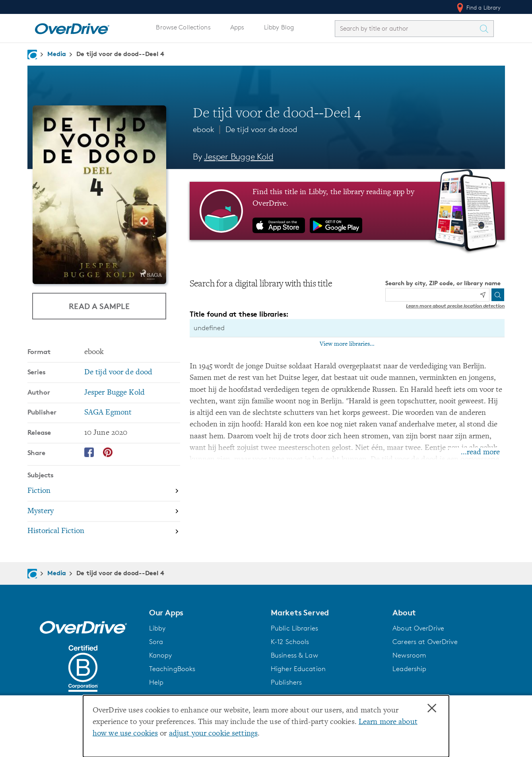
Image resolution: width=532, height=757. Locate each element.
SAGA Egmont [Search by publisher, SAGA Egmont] (108, 413)
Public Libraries (294, 628)
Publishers (286, 682)
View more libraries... (347, 344)
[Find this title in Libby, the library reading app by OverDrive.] (347, 211)
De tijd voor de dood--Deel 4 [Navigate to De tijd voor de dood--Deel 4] (120, 54)
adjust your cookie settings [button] (213, 734)
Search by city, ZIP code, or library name (443, 283)
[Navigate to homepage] (32, 54)
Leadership (409, 669)
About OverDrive (418, 628)
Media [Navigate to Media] (57, 54)
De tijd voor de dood (261, 129)
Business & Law (294, 655)
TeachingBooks (172, 669)
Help (156, 682)
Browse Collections (183, 27)
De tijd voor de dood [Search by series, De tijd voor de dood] (118, 373)
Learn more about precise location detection (455, 306)
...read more (480, 452)
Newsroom (409, 655)
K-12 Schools (290, 642)
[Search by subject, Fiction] (104, 491)
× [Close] (432, 708)
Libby (157, 628)
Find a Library (478, 8)
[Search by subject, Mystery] (104, 512)
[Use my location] (483, 295)
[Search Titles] (486, 29)
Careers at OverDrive (425, 642)
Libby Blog (279, 27)
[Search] (498, 295)
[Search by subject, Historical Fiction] (104, 532)
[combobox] (407, 28)
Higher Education (298, 669)
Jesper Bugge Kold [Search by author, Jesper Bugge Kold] (239, 157)
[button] (205, 613)
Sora (156, 642)
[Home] (72, 27)
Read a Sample (99, 306)
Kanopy (161, 655)
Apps (237, 27)
